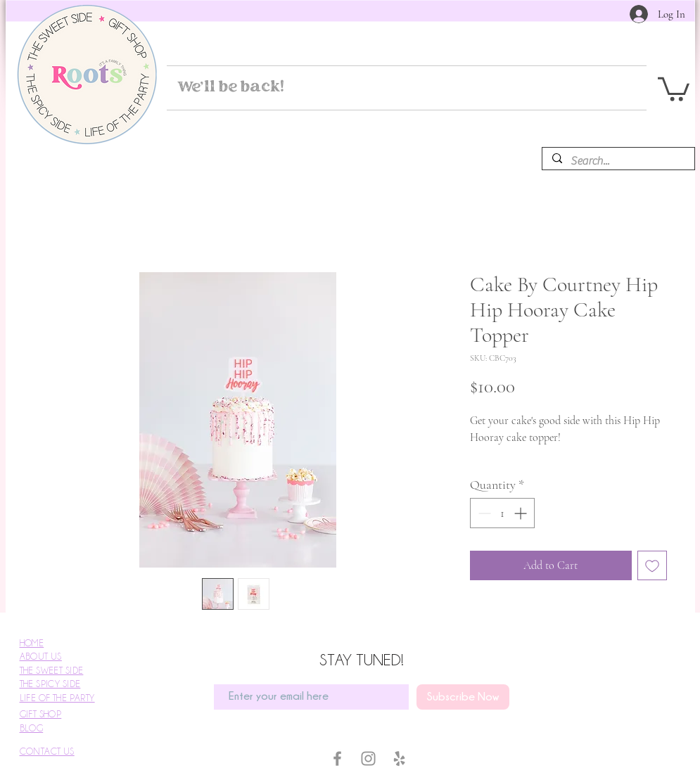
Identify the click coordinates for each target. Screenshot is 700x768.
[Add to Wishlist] (652, 565)
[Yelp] (399, 759)
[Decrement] (483, 513)
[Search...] (618, 161)
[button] (674, 88)
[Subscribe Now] (463, 697)
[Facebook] (337, 759)
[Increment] (522, 513)
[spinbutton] (502, 513)
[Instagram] (368, 759)
